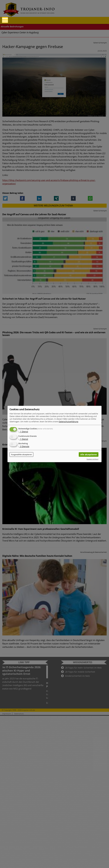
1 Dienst (23, 432)
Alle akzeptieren (89, 454)
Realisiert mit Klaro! (92, 459)
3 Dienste (24, 447)
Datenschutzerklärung (68, 422)
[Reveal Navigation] (5, 20)
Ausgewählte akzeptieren (22, 454)
